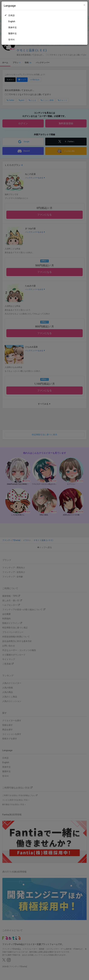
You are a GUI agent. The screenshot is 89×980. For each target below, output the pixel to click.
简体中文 (13, 27)
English (12, 21)
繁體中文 (13, 33)
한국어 (11, 40)
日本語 (11, 15)
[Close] (84, 5)
